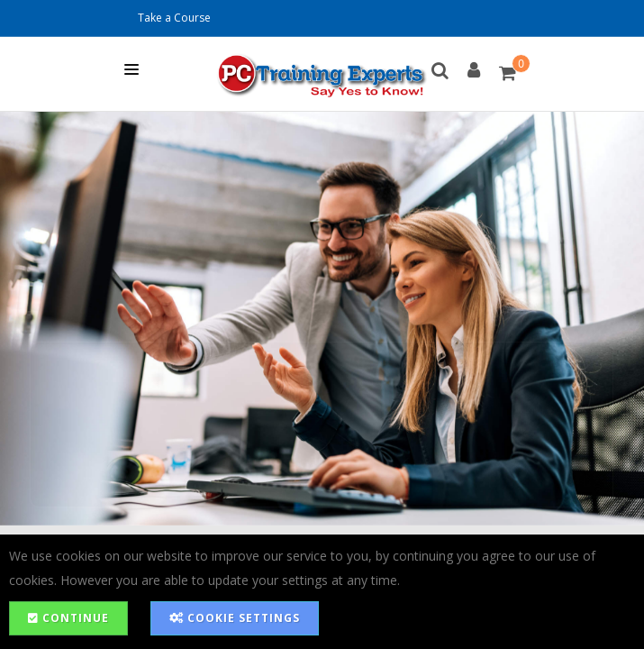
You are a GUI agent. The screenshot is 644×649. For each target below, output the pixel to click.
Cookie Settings (235, 618)
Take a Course (174, 18)
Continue (68, 618)
